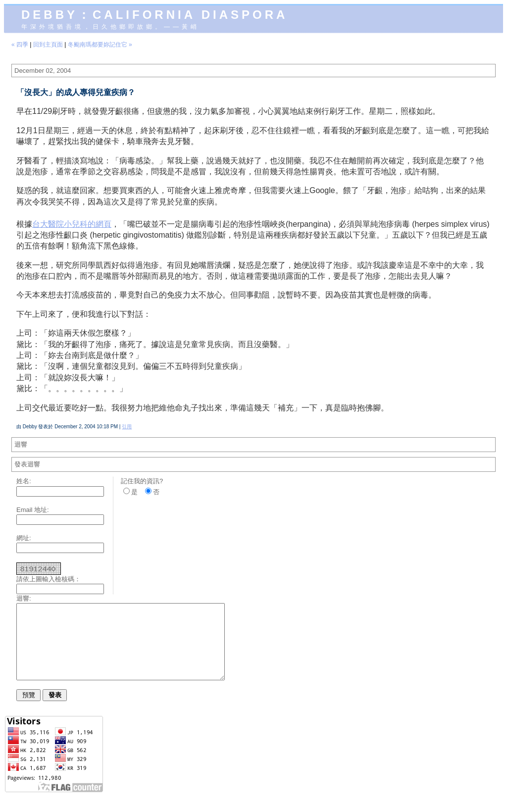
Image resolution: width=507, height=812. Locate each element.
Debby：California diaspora (154, 15)
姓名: (24, 481)
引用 (127, 427)
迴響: (24, 598)
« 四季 (20, 45)
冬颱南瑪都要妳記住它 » (100, 45)
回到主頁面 (48, 45)
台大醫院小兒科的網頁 (72, 224)
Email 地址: (33, 510)
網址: (24, 538)
